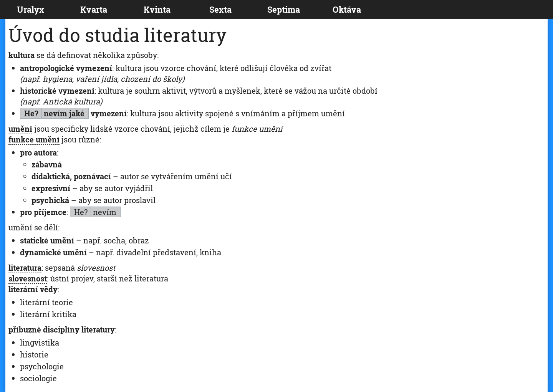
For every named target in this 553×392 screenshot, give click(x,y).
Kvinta (157, 9)
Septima (284, 9)
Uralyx (31, 9)
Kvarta (94, 9)
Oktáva (347, 9)
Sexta (220, 9)
